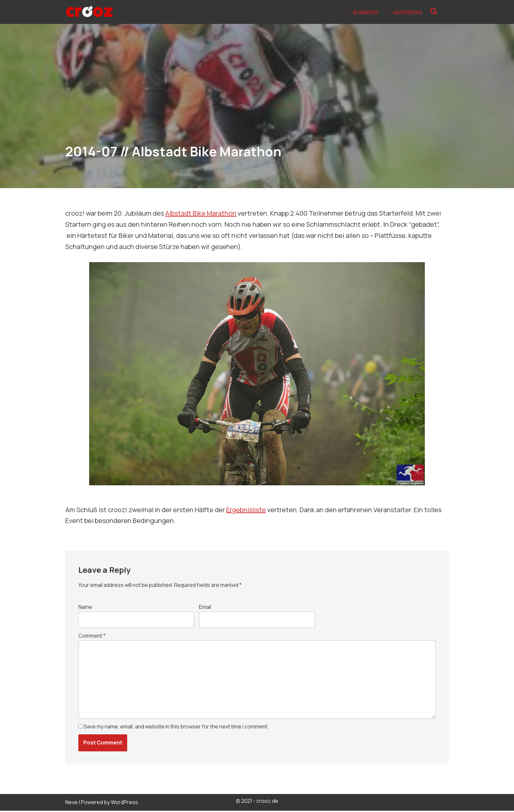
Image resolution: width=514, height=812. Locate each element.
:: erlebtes (363, 12)
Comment (92, 636)
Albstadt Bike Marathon (201, 213)
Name (85, 607)
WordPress (124, 803)
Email (205, 607)
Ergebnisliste (246, 510)
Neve (71, 803)
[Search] (443, 12)
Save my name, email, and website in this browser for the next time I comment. (176, 728)
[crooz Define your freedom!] (89, 12)
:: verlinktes (405, 12)
